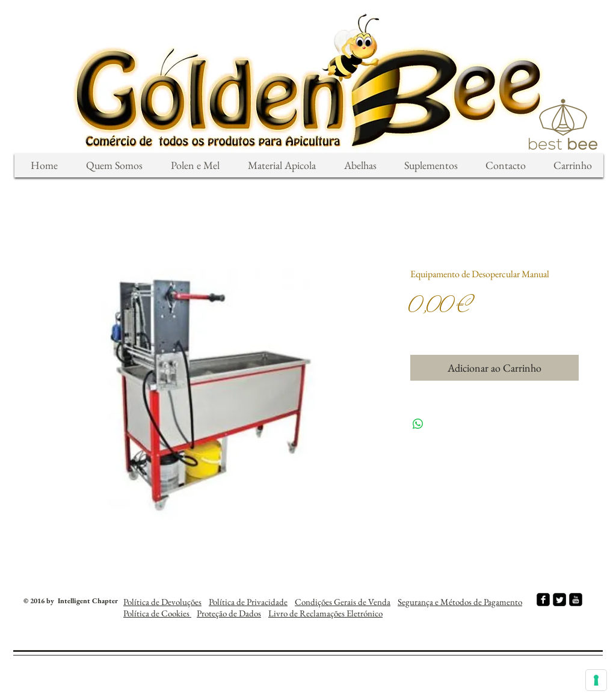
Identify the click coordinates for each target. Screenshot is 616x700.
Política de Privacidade (248, 602)
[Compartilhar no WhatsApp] (418, 424)
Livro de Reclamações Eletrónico (325, 613)
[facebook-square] (543, 600)
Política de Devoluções (162, 602)
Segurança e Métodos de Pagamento (460, 602)
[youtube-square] (576, 600)
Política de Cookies (157, 613)
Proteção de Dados (229, 613)
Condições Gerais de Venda (343, 602)
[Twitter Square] (559, 600)
